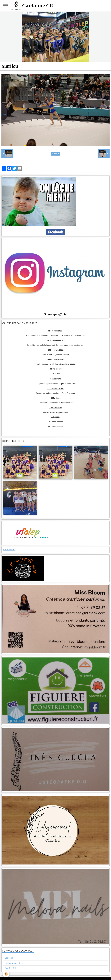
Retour (55, 154)
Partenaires (9, 550)
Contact (9, 958)
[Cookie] (6, 974)
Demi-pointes (11, 968)
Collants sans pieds (14, 963)
